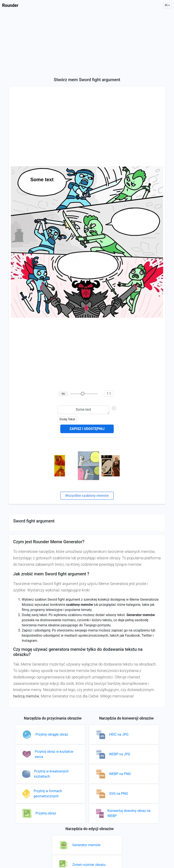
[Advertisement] (87, 43)
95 (63, 394)
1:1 (109, 394)
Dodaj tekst (67, 419)
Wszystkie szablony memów (87, 496)
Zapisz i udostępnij (87, 429)
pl (166, 5)
